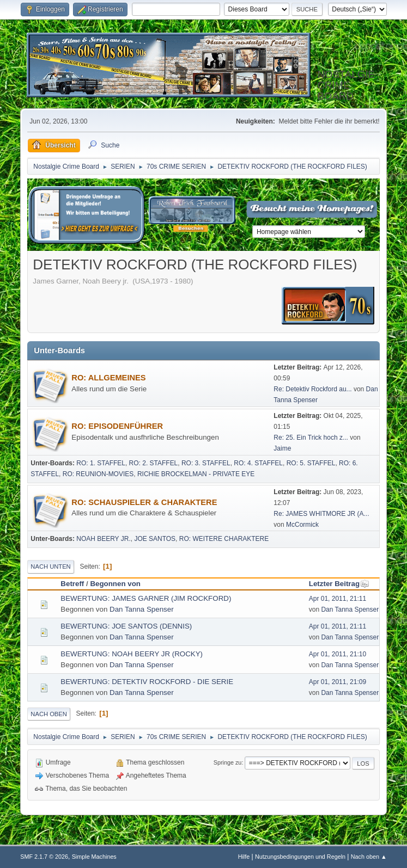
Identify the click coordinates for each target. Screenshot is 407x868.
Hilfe (244, 857)
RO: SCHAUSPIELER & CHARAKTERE (144, 502)
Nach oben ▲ (369, 857)
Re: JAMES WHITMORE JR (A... (321, 514)
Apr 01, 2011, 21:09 (338, 682)
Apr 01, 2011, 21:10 (338, 654)
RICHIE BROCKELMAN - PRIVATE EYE (196, 474)
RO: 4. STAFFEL (258, 463)
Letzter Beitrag (339, 584)
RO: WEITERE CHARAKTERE (224, 539)
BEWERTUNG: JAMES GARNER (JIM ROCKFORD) (146, 598)
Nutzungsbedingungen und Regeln (300, 857)
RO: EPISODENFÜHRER (117, 426)
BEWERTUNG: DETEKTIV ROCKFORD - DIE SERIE (147, 682)
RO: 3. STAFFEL (206, 463)
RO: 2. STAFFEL (154, 463)
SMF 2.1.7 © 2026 (44, 857)
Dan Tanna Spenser (142, 609)
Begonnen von (115, 584)
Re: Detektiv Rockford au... (312, 389)
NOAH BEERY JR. (103, 539)
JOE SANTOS (155, 539)
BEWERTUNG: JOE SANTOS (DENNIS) (126, 626)
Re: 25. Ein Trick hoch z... (311, 438)
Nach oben (49, 714)
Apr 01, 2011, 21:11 (338, 599)
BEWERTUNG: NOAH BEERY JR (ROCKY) (132, 654)
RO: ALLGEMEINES (108, 378)
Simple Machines (94, 857)
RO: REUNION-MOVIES (98, 474)
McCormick (302, 525)
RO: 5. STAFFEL (311, 463)
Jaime (282, 448)
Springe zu (228, 762)
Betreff (72, 584)
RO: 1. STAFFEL (101, 463)
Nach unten (50, 567)
